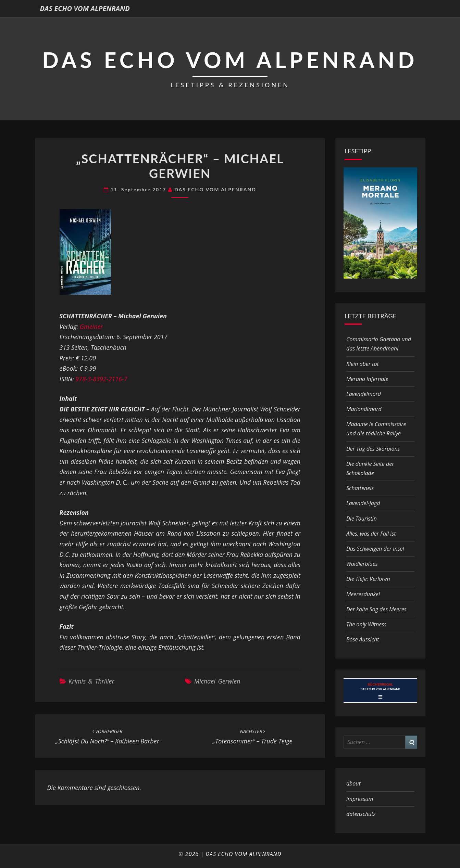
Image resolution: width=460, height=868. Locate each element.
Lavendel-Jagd (363, 503)
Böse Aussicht (363, 639)
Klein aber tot (363, 364)
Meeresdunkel (363, 594)
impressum (360, 799)
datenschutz (361, 814)
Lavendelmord (364, 394)
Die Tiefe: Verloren (368, 579)
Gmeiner (91, 327)
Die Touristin (362, 519)
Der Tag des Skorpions (373, 449)
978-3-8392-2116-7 (101, 379)
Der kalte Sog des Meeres (376, 609)
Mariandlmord (364, 409)
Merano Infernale (367, 379)
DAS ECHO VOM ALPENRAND (85, 8)
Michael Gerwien (217, 681)
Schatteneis (360, 488)
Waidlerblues (362, 564)
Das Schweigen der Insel (375, 549)
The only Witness (366, 624)
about (353, 783)
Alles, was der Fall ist (371, 534)
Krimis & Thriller (91, 681)
